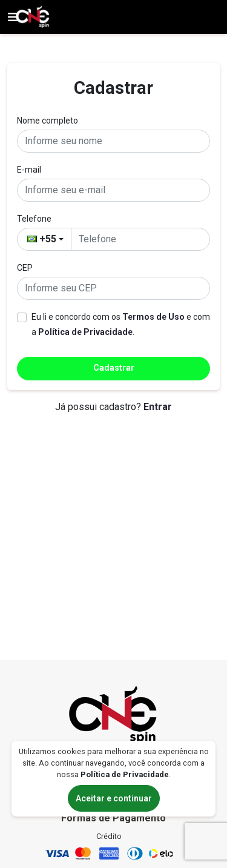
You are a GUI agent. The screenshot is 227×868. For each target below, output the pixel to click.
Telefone (34, 219)
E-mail (29, 170)
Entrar (158, 407)
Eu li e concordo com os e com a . (121, 324)
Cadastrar (114, 368)
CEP (25, 268)
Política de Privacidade (85, 332)
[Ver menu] (13, 17)
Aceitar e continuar (114, 798)
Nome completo (48, 121)
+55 (42, 239)
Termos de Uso (153, 317)
